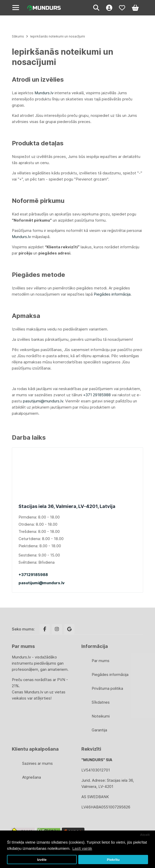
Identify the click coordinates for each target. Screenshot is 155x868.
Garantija (99, 730)
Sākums (18, 36)
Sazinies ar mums (37, 763)
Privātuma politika (107, 688)
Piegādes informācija (112, 294)
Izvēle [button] (42, 860)
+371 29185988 (97, 395)
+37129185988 (33, 575)
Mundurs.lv (44, 93)
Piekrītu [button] (113, 860)
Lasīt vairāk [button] (82, 848)
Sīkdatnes (101, 702)
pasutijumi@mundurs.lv (42, 583)
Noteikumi (101, 716)
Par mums (101, 661)
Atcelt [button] (145, 835)
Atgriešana (32, 777)
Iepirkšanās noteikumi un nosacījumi (58, 36)
